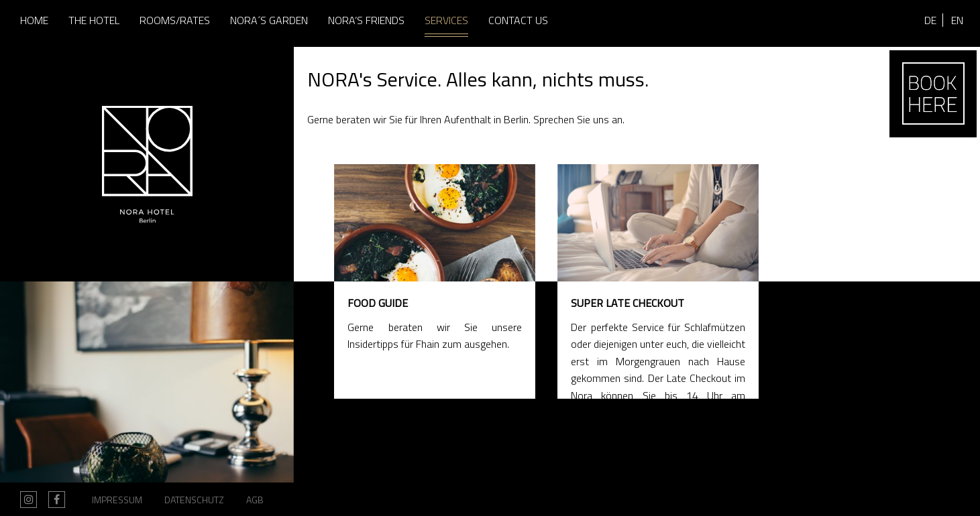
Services (446, 20)
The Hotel (94, 20)
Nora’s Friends (366, 20)
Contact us (518, 20)
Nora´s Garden (269, 20)
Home (34, 20)
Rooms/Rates (175, 20)
